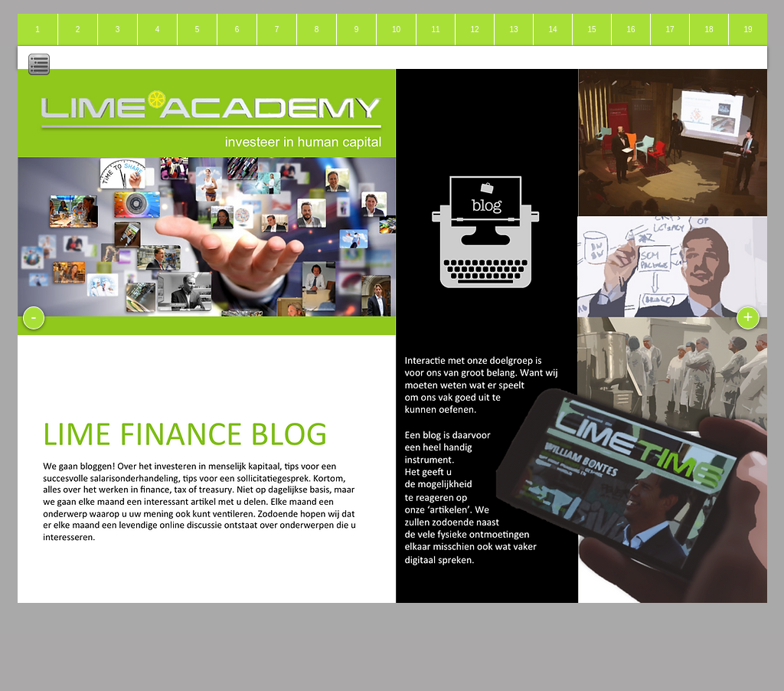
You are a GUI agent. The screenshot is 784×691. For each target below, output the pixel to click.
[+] (748, 318)
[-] (34, 318)
